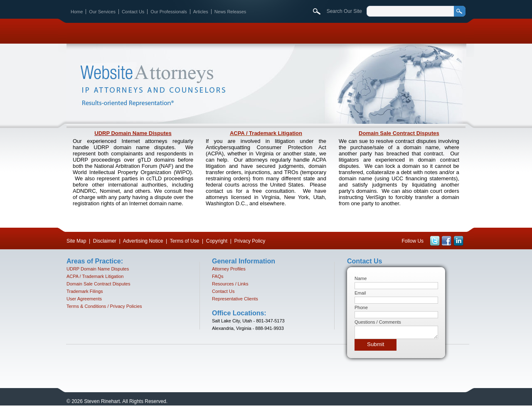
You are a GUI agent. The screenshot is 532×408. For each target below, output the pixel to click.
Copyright (217, 241)
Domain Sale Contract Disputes (399, 133)
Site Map (76, 241)
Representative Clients (235, 299)
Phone (361, 307)
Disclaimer (105, 241)
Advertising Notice (143, 241)
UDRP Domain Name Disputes (133, 133)
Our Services (102, 12)
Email (360, 293)
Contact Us (133, 12)
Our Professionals (169, 12)
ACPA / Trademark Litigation (266, 133)
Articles (201, 12)
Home (77, 12)
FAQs (218, 276)
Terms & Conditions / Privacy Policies (104, 306)
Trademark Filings (85, 291)
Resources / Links (230, 284)
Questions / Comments (378, 322)
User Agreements (84, 299)
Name (361, 278)
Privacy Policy (250, 241)
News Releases (230, 12)
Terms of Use (185, 241)
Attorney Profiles (229, 269)
